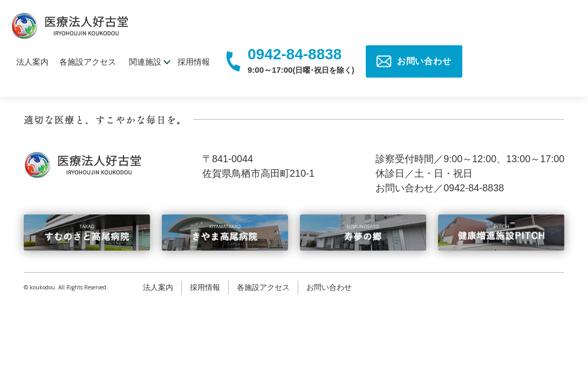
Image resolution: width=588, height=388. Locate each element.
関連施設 (145, 62)
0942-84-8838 (295, 55)
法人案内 (32, 62)
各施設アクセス (88, 62)
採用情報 (194, 62)
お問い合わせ (329, 287)
